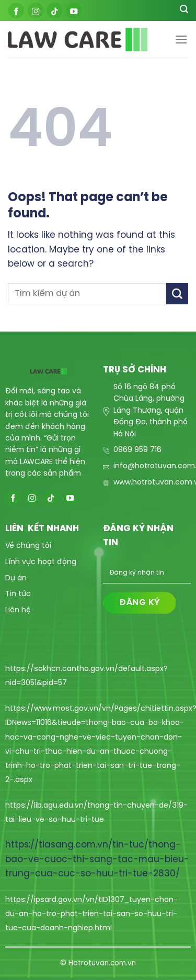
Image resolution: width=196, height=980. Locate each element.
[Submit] (177, 294)
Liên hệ (18, 610)
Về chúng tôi (28, 546)
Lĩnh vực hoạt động (41, 562)
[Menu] (181, 40)
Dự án (16, 579)
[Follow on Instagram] (36, 10)
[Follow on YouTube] (74, 10)
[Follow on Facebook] (16, 10)
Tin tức (18, 594)
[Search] (184, 10)
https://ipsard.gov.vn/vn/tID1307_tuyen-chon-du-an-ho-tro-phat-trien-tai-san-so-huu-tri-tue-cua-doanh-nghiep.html (91, 914)
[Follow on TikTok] (54, 10)
